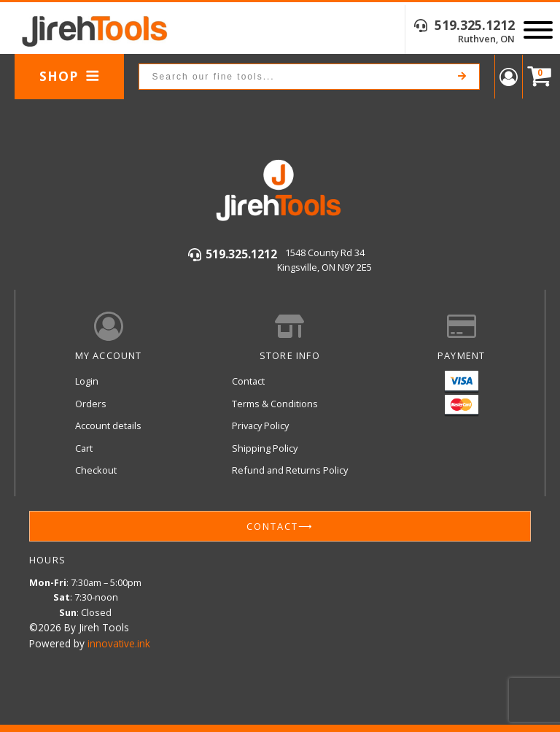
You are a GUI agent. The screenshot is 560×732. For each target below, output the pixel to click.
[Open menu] (538, 30)
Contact (248, 381)
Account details (108, 425)
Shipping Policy (265, 448)
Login (87, 381)
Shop (70, 76)
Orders (91, 404)
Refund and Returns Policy (290, 470)
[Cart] (536, 77)
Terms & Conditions (275, 404)
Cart (84, 448)
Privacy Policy (260, 425)
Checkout (96, 470)
